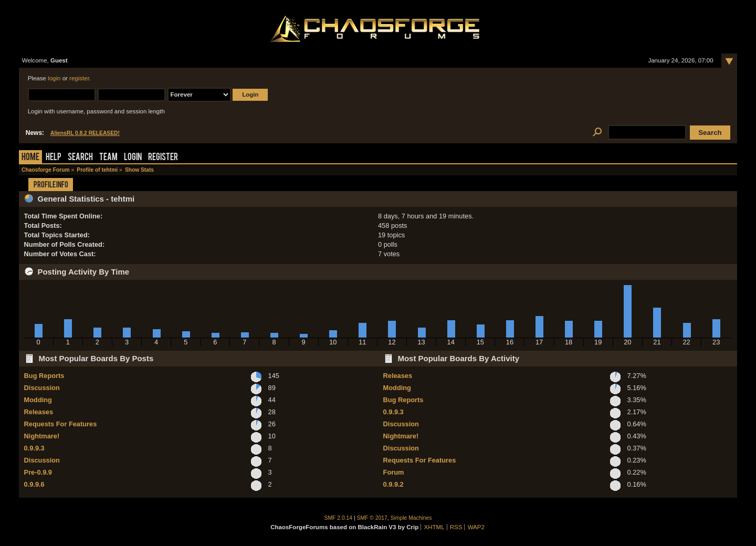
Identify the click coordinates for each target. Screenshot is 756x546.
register (79, 78)
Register (163, 158)
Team (108, 158)
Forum (394, 472)
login (54, 78)
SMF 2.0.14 (339, 518)
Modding (38, 400)
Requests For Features (61, 424)
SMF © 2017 (372, 518)
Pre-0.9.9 (38, 472)
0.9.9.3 (34, 448)
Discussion (42, 388)
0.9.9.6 (34, 484)
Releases (39, 412)
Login (133, 158)
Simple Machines (411, 518)
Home (30, 158)
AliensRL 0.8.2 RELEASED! (85, 133)
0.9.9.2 (393, 484)
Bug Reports (44, 376)
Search (80, 158)
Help (54, 158)
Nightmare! (42, 436)
